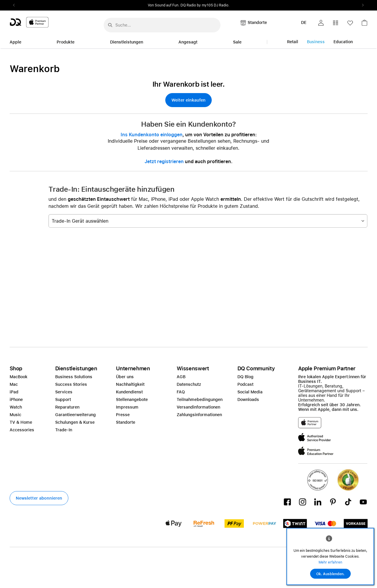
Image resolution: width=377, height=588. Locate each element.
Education (343, 42)
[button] (321, 23)
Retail (293, 42)
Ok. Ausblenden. (330, 574)
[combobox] (208, 221)
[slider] (189, 5)
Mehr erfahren (330, 562)
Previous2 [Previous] (16, 5)
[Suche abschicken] (110, 23)
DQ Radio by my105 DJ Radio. (205, 5)
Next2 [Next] (361, 5)
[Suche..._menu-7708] (162, 25)
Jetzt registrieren (164, 162)
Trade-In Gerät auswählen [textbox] (80, 221)
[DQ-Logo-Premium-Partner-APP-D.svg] (29, 22)
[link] (364, 24)
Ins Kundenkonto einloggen (152, 135)
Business (316, 42)
